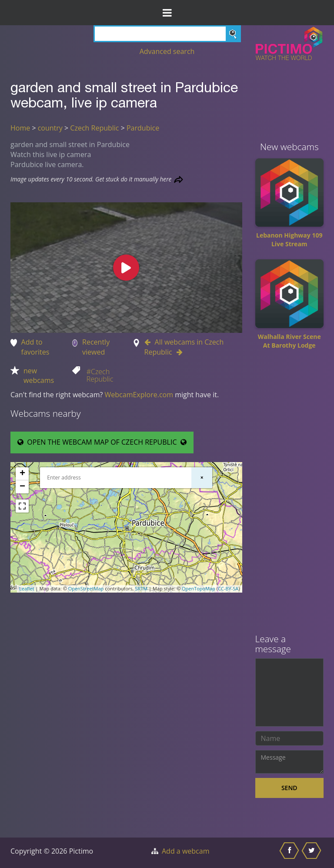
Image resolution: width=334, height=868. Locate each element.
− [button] (22, 487)
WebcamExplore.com (139, 395)
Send (289, 788)
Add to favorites (35, 347)
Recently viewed (96, 347)
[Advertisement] (290, 495)
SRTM (141, 588)
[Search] (167, 34)
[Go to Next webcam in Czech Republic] (177, 352)
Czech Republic (94, 128)
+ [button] (22, 474)
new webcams (39, 376)
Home (20, 128)
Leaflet (27, 588)
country (50, 128)
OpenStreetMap (86, 588)
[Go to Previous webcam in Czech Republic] (150, 342)
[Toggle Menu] (167, 13)
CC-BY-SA (228, 588)
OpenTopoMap (199, 588)
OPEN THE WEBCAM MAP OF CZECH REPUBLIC (102, 442)
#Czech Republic (100, 375)
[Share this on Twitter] (312, 853)
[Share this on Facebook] (290, 853)
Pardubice (143, 128)
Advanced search (167, 51)
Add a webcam (185, 851)
